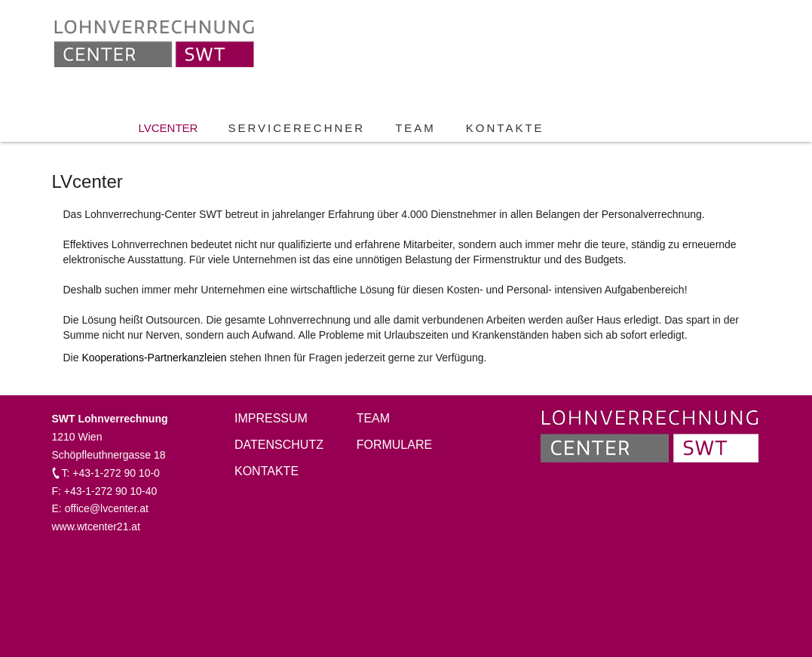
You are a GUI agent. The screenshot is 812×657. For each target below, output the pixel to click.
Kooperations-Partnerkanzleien (154, 358)
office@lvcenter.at (107, 508)
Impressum (271, 418)
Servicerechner (296, 128)
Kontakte (505, 128)
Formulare (394, 445)
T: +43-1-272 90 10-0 (111, 473)
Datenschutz (279, 445)
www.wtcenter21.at (97, 527)
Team (415, 128)
